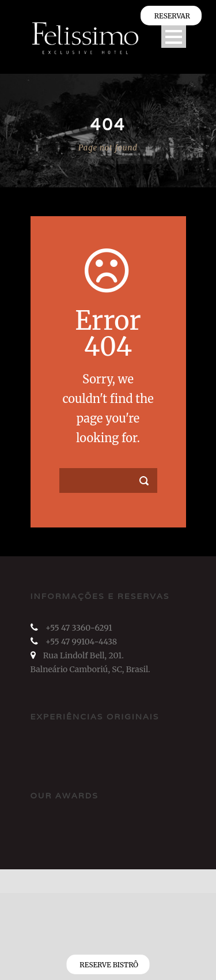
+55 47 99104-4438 (81, 642)
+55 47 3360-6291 (79, 628)
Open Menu (174, 37)
